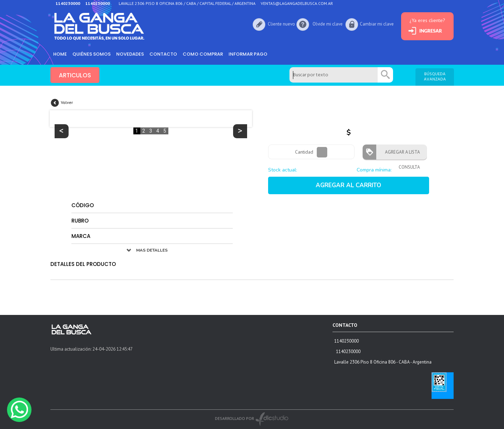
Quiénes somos (92, 54)
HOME (60, 54)
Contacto (163, 54)
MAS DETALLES (152, 250)
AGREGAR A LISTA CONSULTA (400, 154)
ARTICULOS (75, 75)
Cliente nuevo (281, 24)
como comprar (203, 54)
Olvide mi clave (328, 24)
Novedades (130, 54)
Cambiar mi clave (377, 24)
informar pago (248, 54)
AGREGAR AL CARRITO (348, 185)
